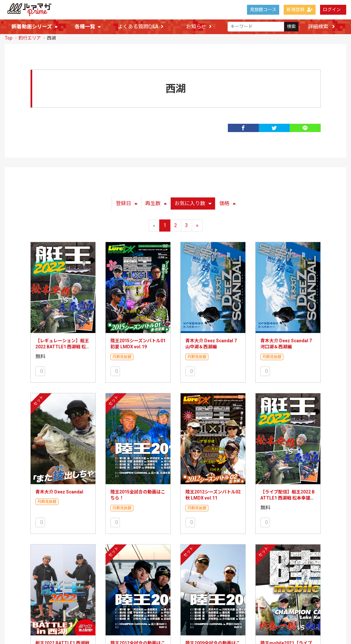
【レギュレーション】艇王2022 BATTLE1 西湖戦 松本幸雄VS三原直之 (63, 346)
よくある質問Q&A (141, 27)
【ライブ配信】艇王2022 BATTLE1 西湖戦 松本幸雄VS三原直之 (288, 497)
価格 (228, 202)
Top (9, 37)
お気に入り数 (193, 202)
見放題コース (263, 10)
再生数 (156, 202)
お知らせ (199, 27)
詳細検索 (321, 27)
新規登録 (300, 10)
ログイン (332, 10)
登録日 (127, 202)
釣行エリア (30, 37)
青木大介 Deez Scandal (59, 491)
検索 (291, 27)
